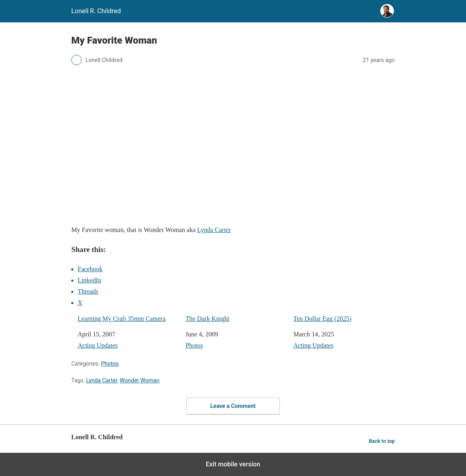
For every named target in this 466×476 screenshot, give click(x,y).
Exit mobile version (233, 464)
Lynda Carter (214, 230)
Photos (194, 345)
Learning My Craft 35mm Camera (122, 319)
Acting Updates (98, 345)
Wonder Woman (140, 380)
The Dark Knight (207, 319)
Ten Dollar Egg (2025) (322, 319)
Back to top (382, 441)
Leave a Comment (233, 406)
